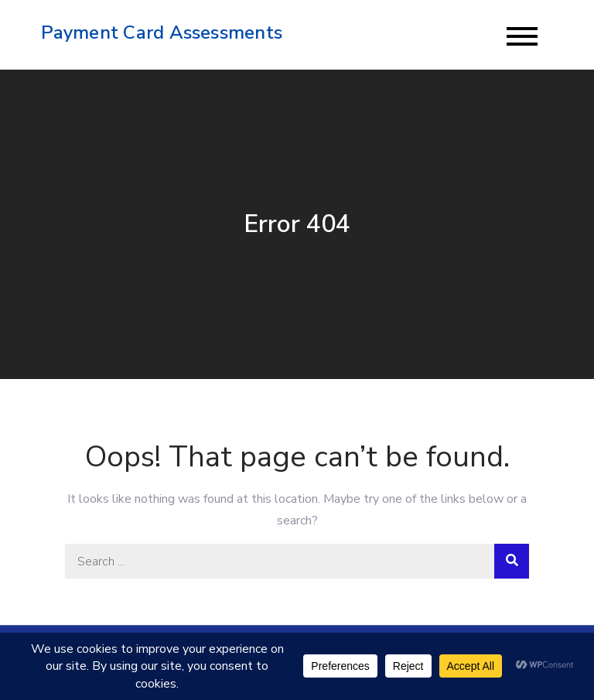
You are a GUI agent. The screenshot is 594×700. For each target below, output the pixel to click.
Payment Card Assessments (162, 32)
